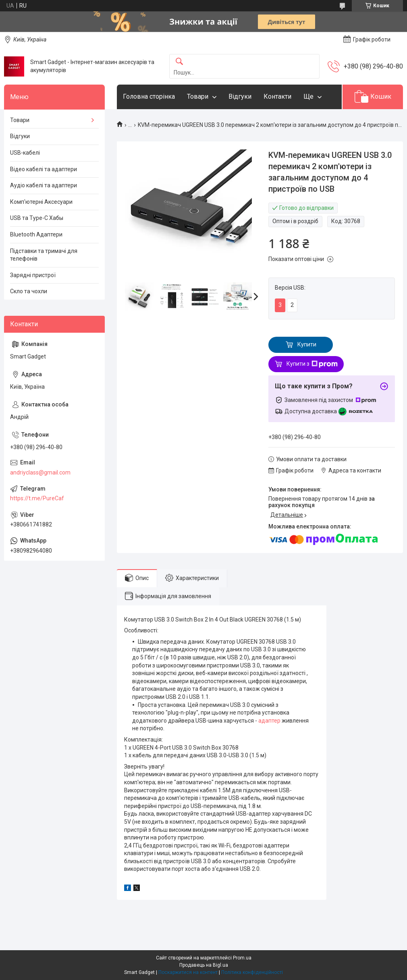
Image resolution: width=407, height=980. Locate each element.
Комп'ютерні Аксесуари (41, 202)
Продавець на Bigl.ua (204, 965)
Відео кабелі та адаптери (44, 169)
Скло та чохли (29, 291)
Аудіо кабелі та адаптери (44, 185)
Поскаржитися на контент (188, 972)
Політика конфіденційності (252, 972)
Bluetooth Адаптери (36, 234)
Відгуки (240, 96)
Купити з (312, 364)
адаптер (269, 721)
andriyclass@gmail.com (40, 472)
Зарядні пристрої (33, 275)
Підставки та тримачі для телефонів (44, 255)
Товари (198, 96)
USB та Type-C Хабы (37, 218)
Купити (307, 344)
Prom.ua (242, 958)
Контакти (277, 96)
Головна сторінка (149, 96)
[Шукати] (179, 62)
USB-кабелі (25, 153)
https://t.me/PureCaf (37, 498)
